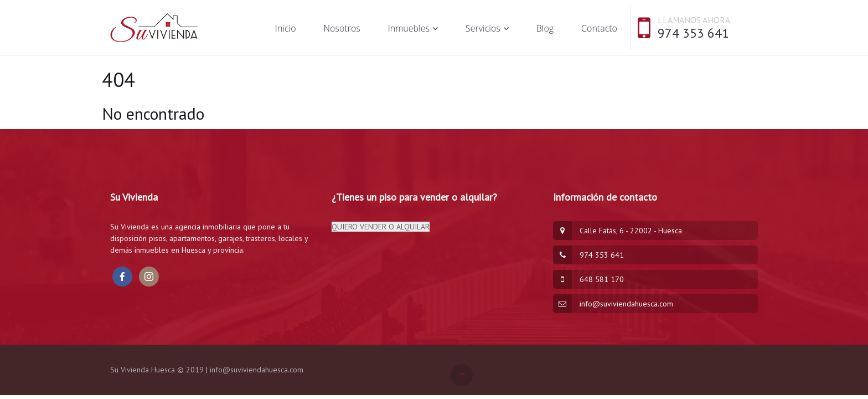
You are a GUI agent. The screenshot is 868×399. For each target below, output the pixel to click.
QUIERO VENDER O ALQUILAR (381, 227)
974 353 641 (693, 33)
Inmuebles (409, 28)
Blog (545, 28)
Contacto (599, 28)
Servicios (483, 28)
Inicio (286, 28)
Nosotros (342, 28)
